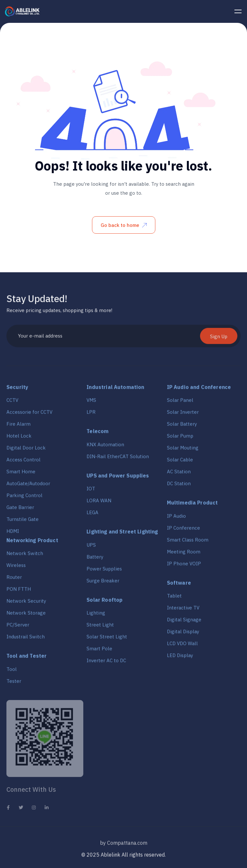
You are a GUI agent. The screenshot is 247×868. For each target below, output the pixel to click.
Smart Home (21, 474)
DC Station (179, 485)
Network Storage (26, 615)
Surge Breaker (103, 583)
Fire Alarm (18, 426)
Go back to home (124, 225)
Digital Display (183, 634)
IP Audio (176, 518)
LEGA (92, 514)
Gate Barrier (20, 509)
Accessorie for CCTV (29, 414)
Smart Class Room (188, 542)
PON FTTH (19, 591)
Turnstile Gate (23, 521)
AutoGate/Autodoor (28, 485)
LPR (91, 414)
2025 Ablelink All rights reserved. (126, 857)
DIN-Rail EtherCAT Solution (118, 458)
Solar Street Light (107, 639)
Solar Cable (180, 462)
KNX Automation (105, 447)
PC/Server (18, 627)
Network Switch (25, 555)
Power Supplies (104, 571)
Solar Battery (182, 426)
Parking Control (24, 497)
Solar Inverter (183, 414)
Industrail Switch (26, 639)
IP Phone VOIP (184, 566)
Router (14, 579)
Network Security (26, 603)
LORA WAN (99, 503)
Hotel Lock (19, 438)
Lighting (96, 615)
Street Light (100, 627)
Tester (14, 683)
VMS (91, 402)
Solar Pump (180, 438)
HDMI (13, 533)
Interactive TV (183, 610)
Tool (12, 671)
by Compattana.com (124, 846)
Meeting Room (184, 554)
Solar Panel (180, 402)
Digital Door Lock (26, 450)
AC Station (179, 474)
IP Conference (183, 530)
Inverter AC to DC (106, 663)
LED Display (180, 657)
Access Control (23, 462)
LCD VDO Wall (182, 645)
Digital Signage (184, 622)
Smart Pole (99, 651)
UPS (91, 547)
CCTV (12, 402)
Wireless (16, 567)
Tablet (174, 598)
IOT (91, 491)
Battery (95, 559)
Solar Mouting (183, 450)
